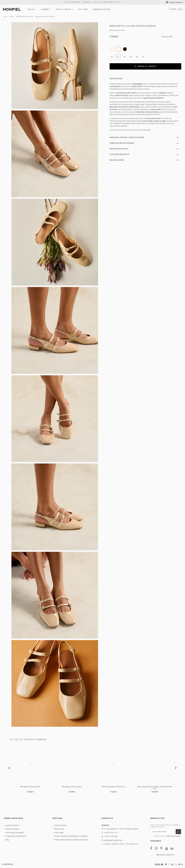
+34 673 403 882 (111, 836)
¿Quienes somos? (12, 825)
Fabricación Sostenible (14, 833)
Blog (7, 840)
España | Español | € (175, 2)
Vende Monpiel (60, 825)
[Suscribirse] (178, 832)
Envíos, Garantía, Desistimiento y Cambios (71, 836)
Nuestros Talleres (12, 829)
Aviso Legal (59, 833)
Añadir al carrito (145, 66)
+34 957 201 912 (111, 833)
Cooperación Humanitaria (16, 836)
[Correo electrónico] (163, 832)
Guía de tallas (167, 36)
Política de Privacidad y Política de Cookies (71, 840)
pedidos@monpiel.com (113, 840)
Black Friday (59, 829)
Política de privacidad (174, 836)
